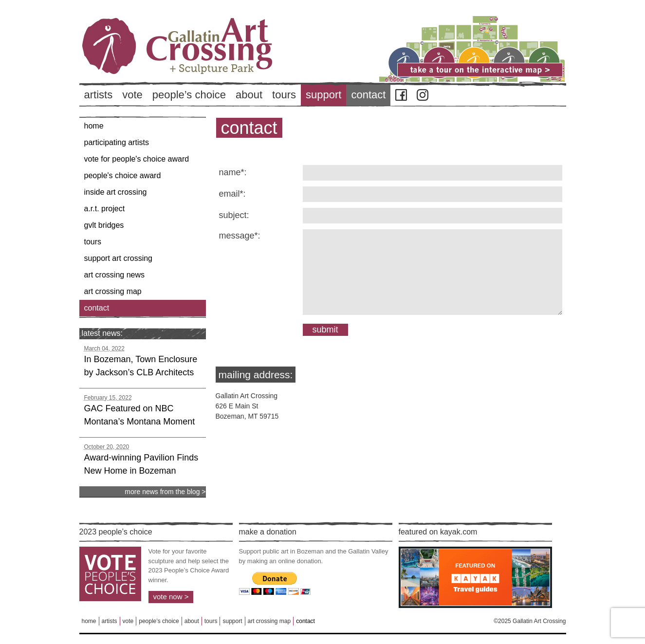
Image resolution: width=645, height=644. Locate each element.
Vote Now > (171, 597)
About (249, 95)
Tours (284, 95)
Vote (132, 95)
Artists (99, 95)
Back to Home (206, 63)
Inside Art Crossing (116, 192)
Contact (368, 95)
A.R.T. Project (105, 209)
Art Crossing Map (113, 291)
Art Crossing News (115, 275)
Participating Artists (117, 142)
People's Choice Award (123, 175)
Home (94, 126)
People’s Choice (189, 95)
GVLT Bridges (104, 225)
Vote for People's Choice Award (137, 159)
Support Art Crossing (119, 258)
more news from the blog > (165, 492)
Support (323, 95)
